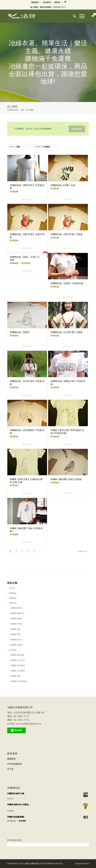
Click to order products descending (30, 148)
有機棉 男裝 (15, 634)
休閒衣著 (13, 603)
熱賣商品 (13, 598)
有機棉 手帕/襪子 (18, 666)
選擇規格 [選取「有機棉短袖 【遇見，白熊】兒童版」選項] (27, 271)
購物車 (57, 2)
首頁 (22, 110)
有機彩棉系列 (16, 608)
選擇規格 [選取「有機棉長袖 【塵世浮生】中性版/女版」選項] (27, 199)
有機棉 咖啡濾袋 (17, 655)
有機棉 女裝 (15, 629)
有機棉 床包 (15, 676)
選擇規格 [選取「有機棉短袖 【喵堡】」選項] (27, 346)
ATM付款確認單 (14, 764)
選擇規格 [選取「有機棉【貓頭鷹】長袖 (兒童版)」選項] (68, 493)
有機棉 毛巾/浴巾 (18, 660)
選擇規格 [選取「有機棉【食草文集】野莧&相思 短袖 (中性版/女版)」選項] (68, 444)
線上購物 (34, 7)
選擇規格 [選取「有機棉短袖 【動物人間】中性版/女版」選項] (68, 395)
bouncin (86, 864)
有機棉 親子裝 (16, 640)
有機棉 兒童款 (16, 645)
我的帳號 (47, 2)
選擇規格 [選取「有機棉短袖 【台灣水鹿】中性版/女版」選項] (27, 395)
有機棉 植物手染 (17, 613)
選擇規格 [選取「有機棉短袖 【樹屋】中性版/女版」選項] (68, 297)
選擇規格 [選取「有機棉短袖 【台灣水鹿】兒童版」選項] (68, 346)
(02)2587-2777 (60, 7)
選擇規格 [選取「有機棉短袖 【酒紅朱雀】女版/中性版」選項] (27, 248)
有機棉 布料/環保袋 (19, 681)
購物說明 (35, 2)
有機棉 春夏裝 (16, 619)
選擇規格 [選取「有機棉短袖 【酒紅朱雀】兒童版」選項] (68, 248)
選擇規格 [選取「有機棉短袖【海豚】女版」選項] (68, 199)
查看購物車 (77, 129)
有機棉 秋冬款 (16, 624)
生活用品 (13, 650)
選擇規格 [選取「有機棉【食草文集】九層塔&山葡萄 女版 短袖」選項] (27, 493)
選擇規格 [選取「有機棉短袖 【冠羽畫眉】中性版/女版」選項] (27, 444)
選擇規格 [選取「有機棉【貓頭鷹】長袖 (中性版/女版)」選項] (27, 542)
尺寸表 (10, 769)
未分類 (12, 588)
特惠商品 (13, 593)
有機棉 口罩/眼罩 (18, 671)
